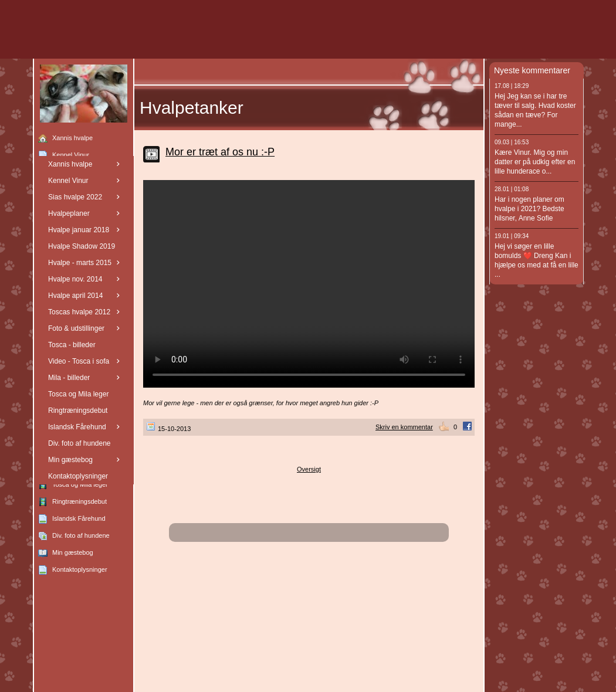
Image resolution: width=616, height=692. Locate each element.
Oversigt (309, 469)
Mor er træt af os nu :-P (220, 152)
